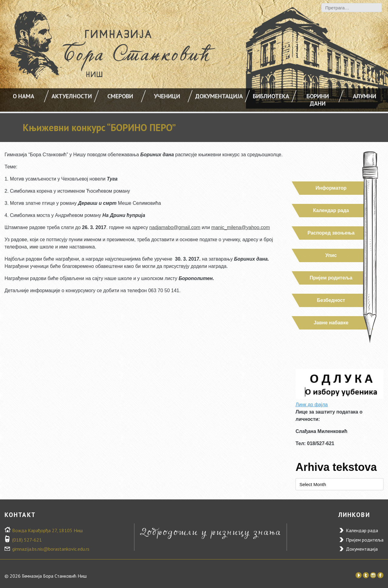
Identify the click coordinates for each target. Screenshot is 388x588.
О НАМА (23, 96)
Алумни (365, 96)
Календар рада (331, 210)
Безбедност (331, 300)
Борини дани (318, 100)
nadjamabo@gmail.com (175, 227)
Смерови (120, 96)
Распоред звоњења (331, 233)
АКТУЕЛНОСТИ (72, 96)
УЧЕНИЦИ (167, 96)
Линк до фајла (312, 405)
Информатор (331, 188)
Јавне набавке (331, 323)
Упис (331, 255)
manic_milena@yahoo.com (241, 227)
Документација (219, 96)
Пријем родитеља (331, 278)
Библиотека (271, 96)
